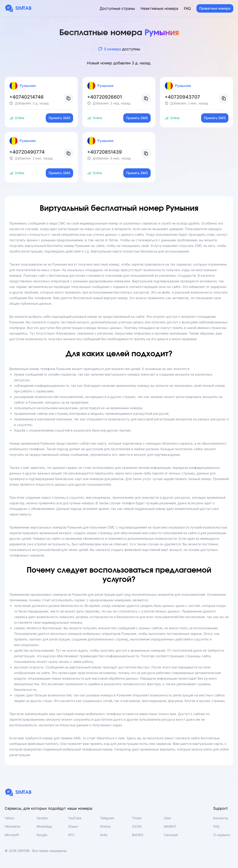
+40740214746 (27, 97)
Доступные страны (117, 8)
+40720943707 (182, 97)
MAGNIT (170, 826)
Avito (104, 835)
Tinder (137, 818)
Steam (73, 826)
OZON (137, 826)
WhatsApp (44, 826)
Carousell (171, 835)
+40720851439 (105, 152)
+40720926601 (105, 97)
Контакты (221, 818)
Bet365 (138, 835)
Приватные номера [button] (215, 8)
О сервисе (222, 835)
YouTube (75, 818)
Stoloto (105, 826)
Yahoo (9, 818)
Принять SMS (59, 118)
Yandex (42, 818)
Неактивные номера (159, 8)
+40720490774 (27, 152)
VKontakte (12, 826)
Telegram (107, 818)
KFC (71, 835)
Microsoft (12, 835)
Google (42, 835)
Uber (167, 818)
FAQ (187, 8)
